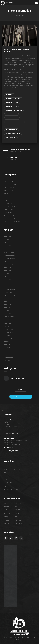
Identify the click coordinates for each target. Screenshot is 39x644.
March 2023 (8, 314)
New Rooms (8, 203)
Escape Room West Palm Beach (15, 122)
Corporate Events (10, 185)
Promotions (8, 213)
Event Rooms (8, 191)
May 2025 (7, 274)
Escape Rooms (9, 188)
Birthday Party (9, 182)
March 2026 (8, 246)
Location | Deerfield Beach (14, 469)
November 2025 (9, 258)
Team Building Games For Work (20, 149)
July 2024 (7, 302)
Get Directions (8, 430)
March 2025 (8, 280)
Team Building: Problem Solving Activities (20, 157)
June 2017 (7, 345)
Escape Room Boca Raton (13, 99)
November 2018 (9, 332)
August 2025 (8, 265)
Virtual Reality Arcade (12, 222)
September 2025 (9, 261)
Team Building (9, 216)
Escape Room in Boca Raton (14, 110)
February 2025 (9, 283)
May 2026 (7, 240)
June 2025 (7, 271)
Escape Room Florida (12, 103)
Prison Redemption (12, 130)
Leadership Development (13, 197)
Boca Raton (8, 419)
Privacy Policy (9, 486)
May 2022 (7, 326)
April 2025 (8, 277)
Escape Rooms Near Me (12, 126)
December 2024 (9, 286)
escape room (10, 95)
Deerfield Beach (10, 438)
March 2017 (8, 354)
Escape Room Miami (11, 114)
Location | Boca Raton (12, 466)
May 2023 (7, 311)
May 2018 (7, 336)
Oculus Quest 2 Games (12, 206)
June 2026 (7, 237)
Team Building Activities (13, 134)
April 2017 (7, 351)
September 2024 (9, 295)
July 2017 (7, 342)
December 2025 (9, 255)
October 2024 (9, 292)
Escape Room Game (11, 107)
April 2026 (8, 243)
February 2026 (9, 249)
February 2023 (9, 317)
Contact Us (8, 483)
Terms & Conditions (11, 490)
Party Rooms (8, 209)
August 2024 (8, 298)
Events (6, 194)
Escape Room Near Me (12, 118)
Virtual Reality (9, 219)
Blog (5, 480)
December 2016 (9, 357)
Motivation (8, 200)
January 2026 (9, 252)
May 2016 (7, 360)
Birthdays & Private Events (14, 476)
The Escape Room (11, 138)
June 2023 (7, 308)
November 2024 (9, 289)
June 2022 (7, 323)
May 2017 (7, 348)
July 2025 (7, 268)
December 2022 (9, 320)
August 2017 (8, 339)
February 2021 (9, 329)
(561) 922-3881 (14, 433)
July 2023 (7, 305)
